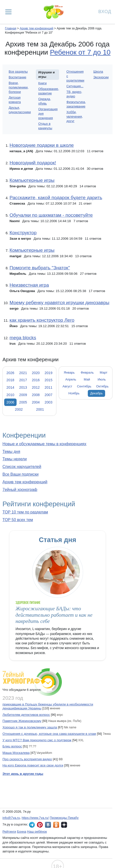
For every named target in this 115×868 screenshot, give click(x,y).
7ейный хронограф (20, 490)
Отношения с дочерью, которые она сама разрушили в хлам (49, 734)
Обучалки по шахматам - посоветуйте (51, 215)
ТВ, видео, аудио (74, 94)
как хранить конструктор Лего (42, 320)
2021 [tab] (23, 373)
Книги (43, 83)
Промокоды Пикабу (64, 818)
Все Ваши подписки (21, 474)
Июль (102, 379)
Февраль (87, 372)
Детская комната (15, 100)
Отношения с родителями (75, 76)
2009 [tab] (23, 395)
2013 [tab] (23, 387)
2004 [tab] (36, 402)
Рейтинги (9, 832)
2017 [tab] (23, 380)
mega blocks (23, 338)
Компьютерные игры (32, 180)
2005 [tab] (23, 402)
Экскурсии (101, 77)
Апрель (71, 379)
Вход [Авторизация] (105, 11)
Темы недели (15, 459)
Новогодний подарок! (33, 163)
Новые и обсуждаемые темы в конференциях (44, 444)
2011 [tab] (48, 387)
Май (87, 379)
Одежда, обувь (45, 101)
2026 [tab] (10, 373)
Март (103, 372)
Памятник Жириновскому (22, 721)
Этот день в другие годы (23, 774)
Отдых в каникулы (45, 126)
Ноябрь (74, 393)
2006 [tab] (10, 402)
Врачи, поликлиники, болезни (19, 87)
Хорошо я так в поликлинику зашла (30, 727)
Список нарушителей (22, 467)
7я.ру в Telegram (32, 825)
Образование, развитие (49, 91)
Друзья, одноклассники (20, 110)
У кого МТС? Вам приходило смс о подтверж (37, 740)
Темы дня (11, 452)
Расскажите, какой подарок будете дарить (56, 198)
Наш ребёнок (37, 832)
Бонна (22, 832)
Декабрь (97, 393)
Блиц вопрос (12, 746)
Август (67, 386)
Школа (98, 72)
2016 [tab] (36, 380)
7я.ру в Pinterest (40, 825)
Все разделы (18, 72)
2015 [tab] (48, 380)
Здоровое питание (28, 603)
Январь (69, 372)
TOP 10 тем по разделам (25, 512)
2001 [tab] (40, 409)
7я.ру (64, 825)
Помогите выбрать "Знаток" (40, 268)
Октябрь (102, 386)
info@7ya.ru (11, 818)
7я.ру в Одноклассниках (56, 825)
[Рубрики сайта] (8, 12)
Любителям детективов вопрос (26, 715)
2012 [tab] (36, 387)
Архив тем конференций (25, 482)
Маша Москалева (16, 753)
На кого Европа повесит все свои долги (33, 765)
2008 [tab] (36, 395)
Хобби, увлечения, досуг (75, 116)
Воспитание (17, 77)
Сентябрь (84, 386)
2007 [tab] (48, 395)
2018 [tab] (10, 380)
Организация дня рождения (48, 114)
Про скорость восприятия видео (27, 759)
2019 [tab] (48, 373)
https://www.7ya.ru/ (35, 818)
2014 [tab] (10, 387)
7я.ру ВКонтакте (48, 825)
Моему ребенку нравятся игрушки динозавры (59, 303)
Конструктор (23, 233)
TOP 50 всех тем (18, 520)
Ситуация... (75, 86)
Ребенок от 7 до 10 (80, 52)
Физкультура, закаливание (76, 104)
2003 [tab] (48, 402)
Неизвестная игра (29, 285)
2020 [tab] (36, 373)
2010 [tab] (10, 395)
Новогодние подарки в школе (42, 145)
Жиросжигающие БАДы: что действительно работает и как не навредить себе (54, 615)
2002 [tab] (19, 409)
